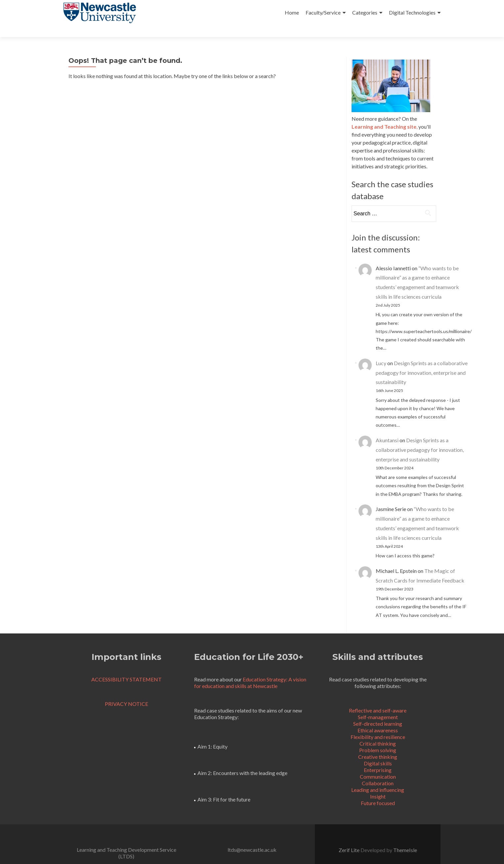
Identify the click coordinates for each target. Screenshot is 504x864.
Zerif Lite (350, 838)
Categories (365, 12)
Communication (378, 765)
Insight (378, 784)
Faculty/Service (323, 12)
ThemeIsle (405, 838)
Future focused (378, 791)
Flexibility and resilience (378, 725)
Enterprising (378, 758)
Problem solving (378, 738)
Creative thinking (378, 745)
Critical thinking (378, 732)
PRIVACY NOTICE (126, 692)
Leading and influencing (378, 778)
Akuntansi (387, 428)
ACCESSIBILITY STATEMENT (126, 667)
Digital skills (378, 751)
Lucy (381, 351)
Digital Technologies (412, 12)
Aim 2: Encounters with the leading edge (242, 761)
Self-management (378, 705)
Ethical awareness (378, 718)
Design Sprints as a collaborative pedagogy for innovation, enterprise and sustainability (422, 361)
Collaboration (378, 771)
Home (292, 12)
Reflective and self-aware (378, 698)
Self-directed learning (378, 712)
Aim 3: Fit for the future (224, 787)
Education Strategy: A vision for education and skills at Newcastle (250, 671)
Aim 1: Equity (212, 734)
